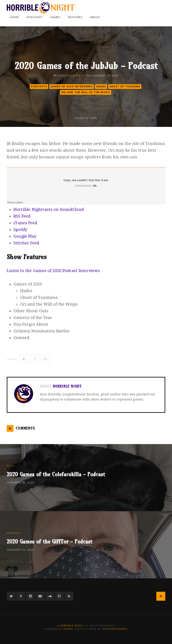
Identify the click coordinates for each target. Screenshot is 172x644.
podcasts (39, 87)
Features (75, 17)
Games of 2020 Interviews (72, 87)
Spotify (20, 230)
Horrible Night (72, 75)
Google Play (25, 236)
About (95, 17)
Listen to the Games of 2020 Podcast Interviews (53, 271)
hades (101, 87)
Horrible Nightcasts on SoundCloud (49, 209)
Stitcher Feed (26, 243)
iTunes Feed (25, 223)
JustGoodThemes (115, 629)
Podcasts (34, 17)
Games (55, 17)
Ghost (68, 629)
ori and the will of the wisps (86, 92)
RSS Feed (22, 216)
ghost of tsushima (125, 87)
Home (14, 17)
